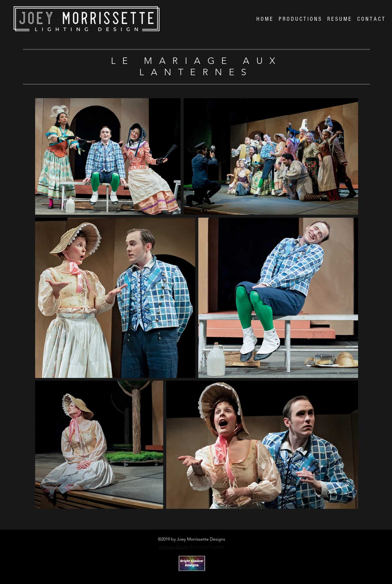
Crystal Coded (189, 576)
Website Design (174, 547)
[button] (300, 19)
